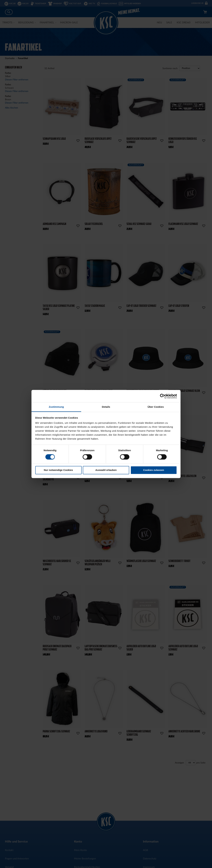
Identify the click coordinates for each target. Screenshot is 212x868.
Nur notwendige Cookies (58, 470)
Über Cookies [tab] (156, 407)
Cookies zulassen (154, 470)
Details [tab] (106, 407)
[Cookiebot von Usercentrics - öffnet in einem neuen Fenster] (162, 396)
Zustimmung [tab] (56, 407)
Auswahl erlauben (106, 470)
